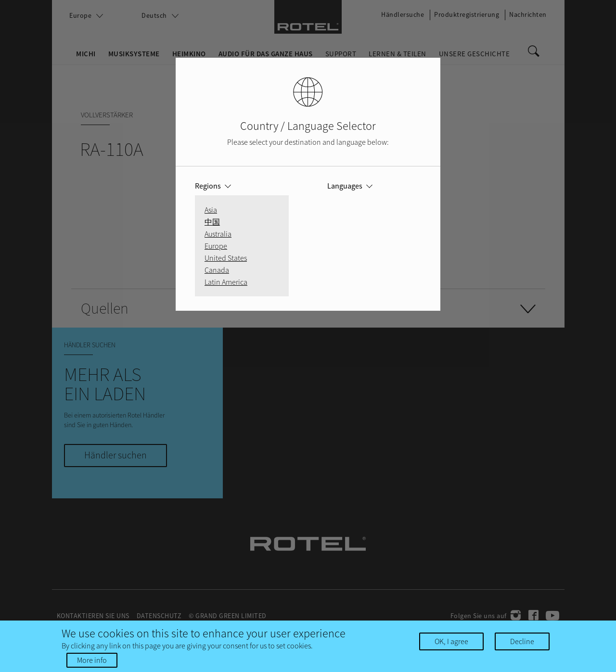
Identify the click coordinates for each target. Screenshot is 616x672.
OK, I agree (451, 644)
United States (226, 258)
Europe (216, 246)
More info (92, 662)
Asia (211, 210)
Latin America (226, 282)
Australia (218, 234)
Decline (522, 644)
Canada (217, 270)
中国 (212, 222)
